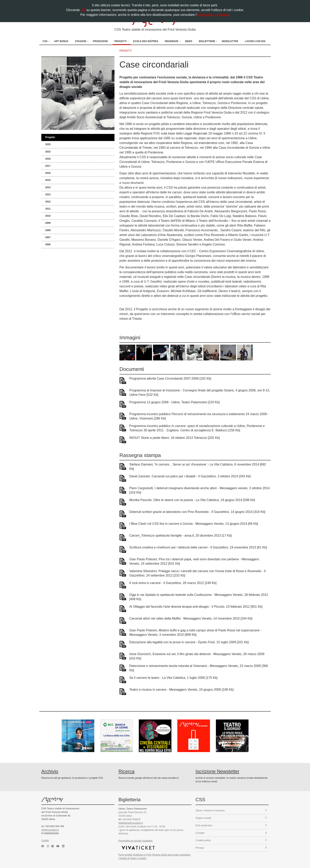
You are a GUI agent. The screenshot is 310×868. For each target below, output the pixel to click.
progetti (125, 51)
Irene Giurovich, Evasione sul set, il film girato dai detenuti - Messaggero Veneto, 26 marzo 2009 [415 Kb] (197, 656)
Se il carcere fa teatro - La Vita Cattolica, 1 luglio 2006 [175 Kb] (173, 678)
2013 (48, 195)
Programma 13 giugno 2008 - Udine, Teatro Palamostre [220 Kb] (174, 402)
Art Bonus (61, 41)
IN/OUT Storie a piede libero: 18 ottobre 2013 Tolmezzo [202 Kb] (174, 438)
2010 (48, 216)
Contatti (231, 833)
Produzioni (100, 41)
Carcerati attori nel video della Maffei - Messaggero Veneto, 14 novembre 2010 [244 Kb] (191, 618)
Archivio (50, 771)
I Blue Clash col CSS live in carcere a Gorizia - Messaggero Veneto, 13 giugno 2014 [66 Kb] (194, 524)
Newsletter (230, 41)
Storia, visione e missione (231, 810)
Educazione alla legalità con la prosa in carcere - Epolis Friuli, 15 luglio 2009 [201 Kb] (189, 642)
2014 (48, 187)
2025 (48, 144)
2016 (48, 173)
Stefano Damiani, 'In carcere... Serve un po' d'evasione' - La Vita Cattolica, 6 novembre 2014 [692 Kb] (198, 467)
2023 (48, 152)
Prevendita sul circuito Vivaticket (136, 841)
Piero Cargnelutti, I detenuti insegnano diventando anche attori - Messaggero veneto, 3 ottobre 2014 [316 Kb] (199, 490)
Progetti (121, 41)
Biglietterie (207, 41)
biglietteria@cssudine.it (131, 823)
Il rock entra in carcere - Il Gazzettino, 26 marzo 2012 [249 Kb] (173, 583)
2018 (48, 159)
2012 (48, 202)
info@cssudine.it (50, 830)
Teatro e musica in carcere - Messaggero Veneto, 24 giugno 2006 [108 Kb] (181, 690)
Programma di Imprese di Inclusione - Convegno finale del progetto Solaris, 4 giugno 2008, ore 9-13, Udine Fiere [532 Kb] (200, 393)
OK (83, 10)
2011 (48, 209)
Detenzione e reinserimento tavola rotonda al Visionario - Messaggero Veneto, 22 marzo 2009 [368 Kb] (199, 668)
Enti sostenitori (231, 825)
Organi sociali (231, 818)
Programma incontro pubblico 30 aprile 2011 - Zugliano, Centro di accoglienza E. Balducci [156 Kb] (197, 428)
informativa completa (213, 15)
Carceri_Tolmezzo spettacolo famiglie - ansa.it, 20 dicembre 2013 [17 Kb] (181, 536)
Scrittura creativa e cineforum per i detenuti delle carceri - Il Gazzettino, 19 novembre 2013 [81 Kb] (198, 547)
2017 (48, 166)
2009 (48, 223)
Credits (45, 841)
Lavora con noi (255, 41)
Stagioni (81, 41)
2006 (48, 245)
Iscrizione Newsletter (217, 771)
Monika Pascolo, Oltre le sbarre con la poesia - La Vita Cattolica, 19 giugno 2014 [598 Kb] (192, 500)
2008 (48, 230)
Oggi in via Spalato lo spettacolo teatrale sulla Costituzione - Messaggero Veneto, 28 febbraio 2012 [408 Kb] (199, 597)
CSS (45, 41)
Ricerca (126, 771)
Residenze (172, 41)
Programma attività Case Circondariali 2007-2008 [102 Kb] (170, 379)
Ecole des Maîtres (146, 41)
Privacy (231, 848)
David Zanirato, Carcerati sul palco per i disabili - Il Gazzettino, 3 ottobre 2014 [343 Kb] (190, 476)
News (189, 41)
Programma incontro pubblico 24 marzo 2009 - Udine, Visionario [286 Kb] (199, 416)
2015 (48, 180)
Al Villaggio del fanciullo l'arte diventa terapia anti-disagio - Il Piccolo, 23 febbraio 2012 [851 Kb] (196, 607)
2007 (48, 237)
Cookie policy (231, 840)
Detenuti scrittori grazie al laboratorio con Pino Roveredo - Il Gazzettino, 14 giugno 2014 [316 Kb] (197, 512)
